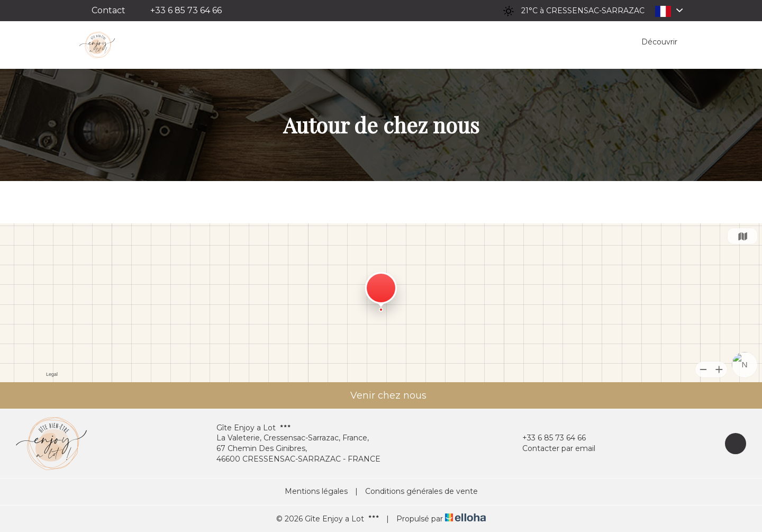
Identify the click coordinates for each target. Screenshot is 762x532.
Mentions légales (316, 491)
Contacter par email (553, 449)
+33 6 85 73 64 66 (548, 438)
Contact (108, 10)
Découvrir (659, 42)
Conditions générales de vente (421, 491)
